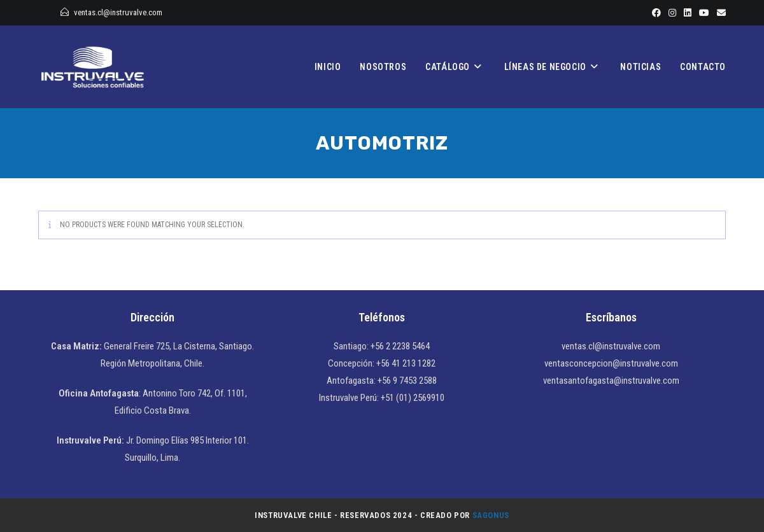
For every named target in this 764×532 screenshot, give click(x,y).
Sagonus (491, 515)
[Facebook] (656, 13)
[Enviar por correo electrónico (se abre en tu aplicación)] (719, 13)
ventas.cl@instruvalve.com (118, 12)
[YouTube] (704, 13)
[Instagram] (672, 13)
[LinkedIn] (688, 13)
